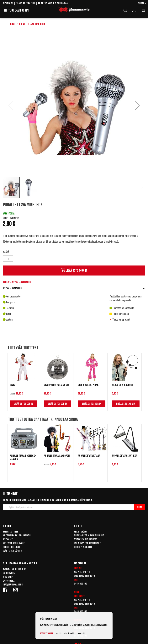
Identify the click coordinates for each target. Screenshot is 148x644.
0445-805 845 (80, 612)
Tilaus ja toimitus (25, 3)
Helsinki (78, 568)
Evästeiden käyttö (12, 551)
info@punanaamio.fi (13, 585)
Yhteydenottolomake (14, 543)
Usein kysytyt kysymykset (87, 543)
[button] (142, 4)
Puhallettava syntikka (124, 456)
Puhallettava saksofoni (57, 456)
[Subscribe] (140, 507)
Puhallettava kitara (89, 456)
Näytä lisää (69, 634)
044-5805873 (9, 581)
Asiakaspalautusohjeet (86, 539)
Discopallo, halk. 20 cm (56, 385)
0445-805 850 (80, 584)
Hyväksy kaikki (47, 634)
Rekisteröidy (80, 532)
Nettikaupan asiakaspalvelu (17, 536)
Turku (77, 592)
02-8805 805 (9, 573)
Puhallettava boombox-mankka (23, 458)
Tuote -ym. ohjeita (83, 547)
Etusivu (11, 24)
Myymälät (8, 3)
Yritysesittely (11, 532)
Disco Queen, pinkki (88, 385)
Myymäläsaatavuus (12, 288)
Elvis (12, 385)
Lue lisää (81, 634)
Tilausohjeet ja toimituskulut (89, 536)
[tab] (74, 288)
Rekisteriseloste (12, 547)
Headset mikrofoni (122, 385)
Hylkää (59, 634)
